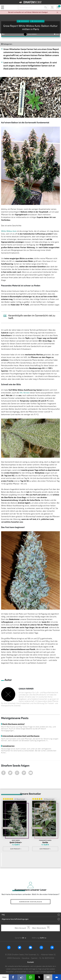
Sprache (18, 938)
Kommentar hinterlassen (31, 902)
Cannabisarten (8, 746)
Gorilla (45, 842)
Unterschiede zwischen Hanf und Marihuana (21, 736)
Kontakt (31, 962)
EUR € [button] (42, 938)
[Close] (57, 13)
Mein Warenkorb (57, 7)
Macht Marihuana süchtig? (13, 724)
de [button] (23, 938)
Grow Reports (39, 21)
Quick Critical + (16, 842)
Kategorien (7, 44)
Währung (36, 938)
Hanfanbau (25, 21)
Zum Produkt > (16, 849)
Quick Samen (16, 840)
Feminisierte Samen (45, 840)
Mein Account (52, 7)
